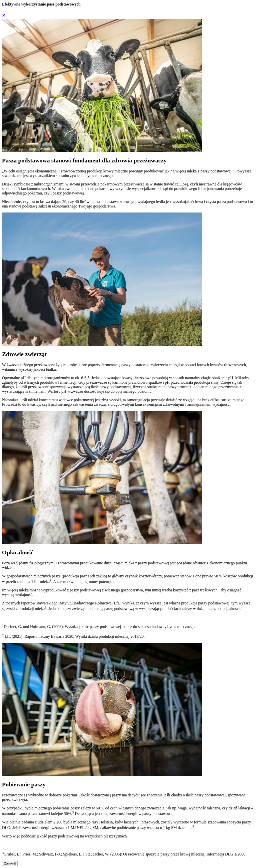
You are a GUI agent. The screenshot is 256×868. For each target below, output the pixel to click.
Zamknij (10, 863)
